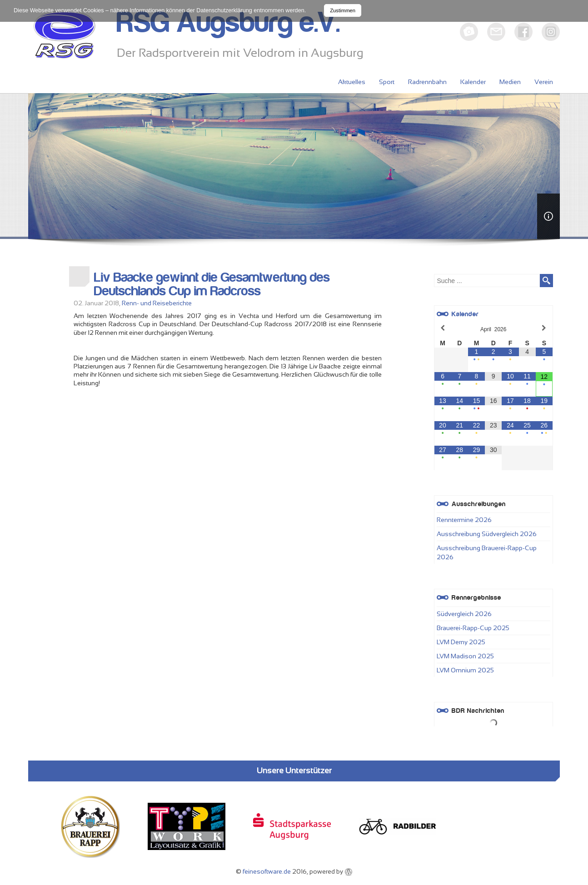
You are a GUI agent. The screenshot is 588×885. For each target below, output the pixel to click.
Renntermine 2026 (464, 520)
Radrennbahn (427, 82)
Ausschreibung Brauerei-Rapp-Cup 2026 (487, 552)
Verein (544, 82)
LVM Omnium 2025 (465, 670)
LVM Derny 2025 (461, 642)
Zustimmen (343, 10)
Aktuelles (352, 82)
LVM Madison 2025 (465, 656)
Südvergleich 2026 (464, 614)
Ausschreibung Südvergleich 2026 (487, 534)
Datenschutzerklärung (224, 10)
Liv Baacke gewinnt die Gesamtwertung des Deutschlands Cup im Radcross (212, 284)
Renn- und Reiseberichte (157, 303)
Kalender (473, 82)
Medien (510, 82)
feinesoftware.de (267, 871)
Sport (387, 82)
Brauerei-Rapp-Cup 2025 (473, 628)
